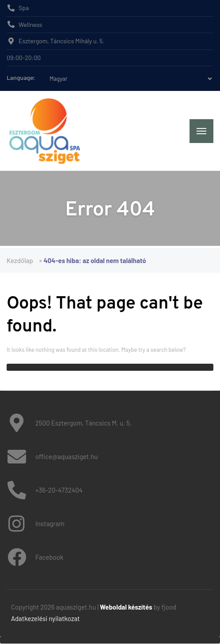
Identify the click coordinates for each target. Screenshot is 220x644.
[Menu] (201, 131)
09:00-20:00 (24, 58)
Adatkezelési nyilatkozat (46, 618)
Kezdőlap (20, 260)
